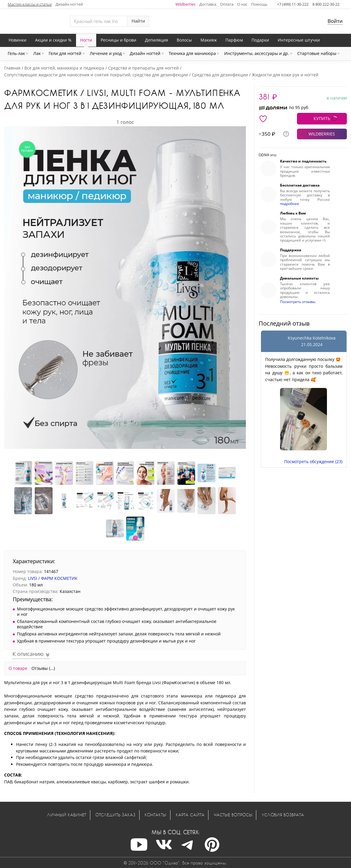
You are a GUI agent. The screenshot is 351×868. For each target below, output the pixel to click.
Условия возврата (283, 815)
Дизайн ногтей (69, 4)
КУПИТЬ (322, 118)
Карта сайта (190, 815)
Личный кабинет (67, 815)
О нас (242, 4)
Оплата (227, 4)
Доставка (208, 4)
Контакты (155, 815)
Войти (335, 21)
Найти (138, 21)
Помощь (259, 4)
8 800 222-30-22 (326, 4)
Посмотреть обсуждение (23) (313, 461)
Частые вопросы (233, 815)
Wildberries (185, 4)
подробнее (290, 204)
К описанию (29, 654)
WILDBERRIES (322, 134)
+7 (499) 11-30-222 (293, 4)
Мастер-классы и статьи (30, 4)
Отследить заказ (115, 815)
